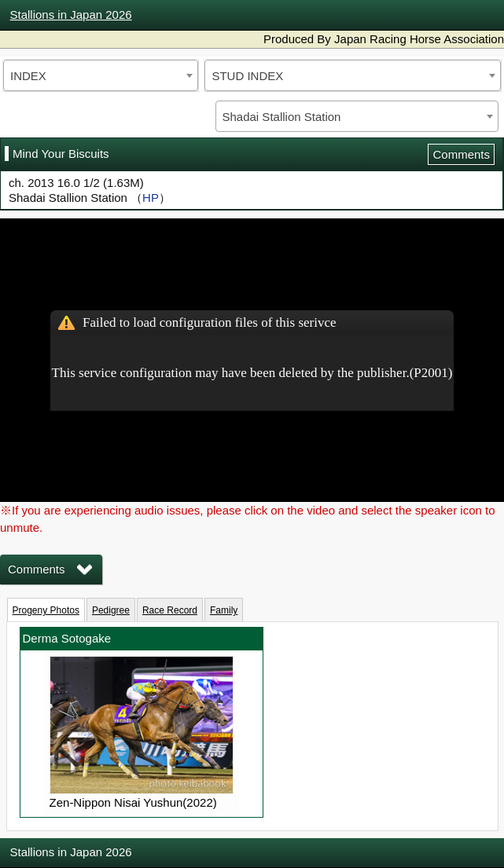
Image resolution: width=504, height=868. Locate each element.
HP (151, 198)
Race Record (170, 610)
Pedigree (111, 610)
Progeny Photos (46, 610)
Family (224, 610)
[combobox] (101, 75)
